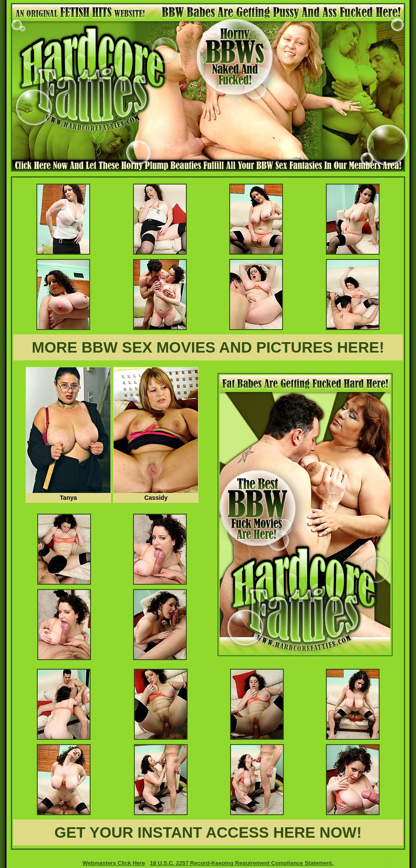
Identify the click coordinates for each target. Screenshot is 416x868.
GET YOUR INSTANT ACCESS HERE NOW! (208, 832)
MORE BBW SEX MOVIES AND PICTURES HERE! (208, 347)
